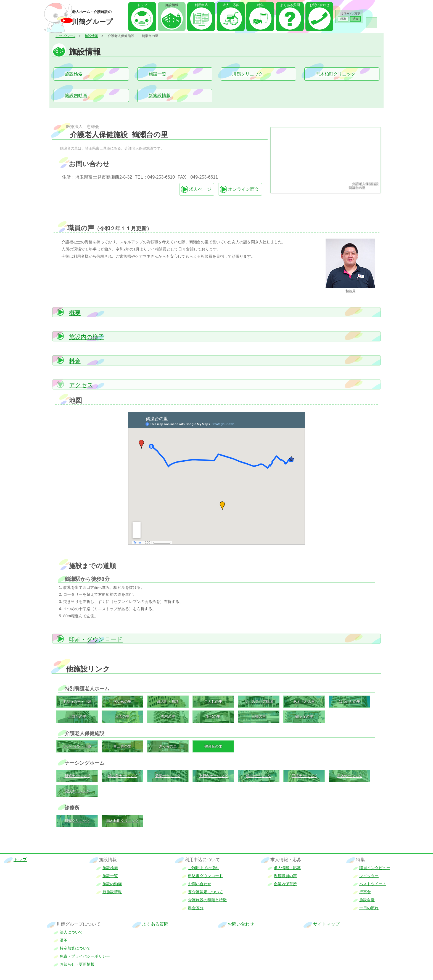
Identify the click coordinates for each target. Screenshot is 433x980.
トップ (142, 5)
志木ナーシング (349, 776)
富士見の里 (122, 746)
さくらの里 (168, 746)
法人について (71, 932)
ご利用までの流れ (204, 868)
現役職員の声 (285, 876)
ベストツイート (373, 884)
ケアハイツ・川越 (77, 746)
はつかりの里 (350, 701)
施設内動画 (76, 96)
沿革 (64, 940)
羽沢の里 (213, 716)
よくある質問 (290, 5)
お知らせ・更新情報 (77, 964)
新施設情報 (160, 96)
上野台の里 (77, 716)
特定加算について (75, 948)
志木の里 (168, 716)
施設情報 (91, 36)
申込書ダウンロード (205, 876)
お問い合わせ (320, 5)
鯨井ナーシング (259, 776)
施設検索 (74, 74)
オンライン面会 (244, 189)
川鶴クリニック (247, 74)
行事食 (365, 892)
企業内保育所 (285, 884)
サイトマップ (326, 924)
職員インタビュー (375, 868)
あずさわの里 (304, 701)
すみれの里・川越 (77, 701)
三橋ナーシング (304, 776)
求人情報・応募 (287, 868)
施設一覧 (157, 74)
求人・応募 (231, 5)
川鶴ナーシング (77, 776)
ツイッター (369, 876)
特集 (260, 5)
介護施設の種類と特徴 (207, 900)
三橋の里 (259, 716)
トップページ (65, 36)
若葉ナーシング (168, 776)
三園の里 (122, 716)
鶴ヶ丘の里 (304, 716)
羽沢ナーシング (77, 791)
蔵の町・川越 (168, 701)
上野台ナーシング (213, 776)
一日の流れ (369, 908)
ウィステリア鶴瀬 (259, 701)
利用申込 (201, 5)
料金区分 (196, 908)
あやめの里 (122, 701)
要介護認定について (205, 892)
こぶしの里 (213, 701)
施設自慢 (367, 900)
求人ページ (200, 189)
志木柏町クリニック (336, 74)
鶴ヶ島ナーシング (122, 776)
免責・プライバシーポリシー (85, 956)
